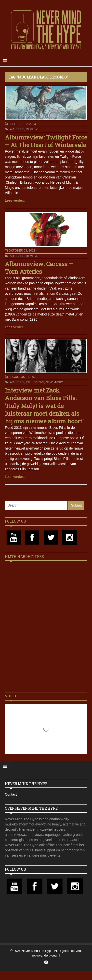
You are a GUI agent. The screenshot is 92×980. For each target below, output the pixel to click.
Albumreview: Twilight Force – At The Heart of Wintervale (46, 141)
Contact (11, 794)
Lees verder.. (15, 200)
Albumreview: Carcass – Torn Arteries (39, 268)
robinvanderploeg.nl (46, 955)
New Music (54, 382)
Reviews (33, 129)
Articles (17, 129)
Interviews (35, 382)
